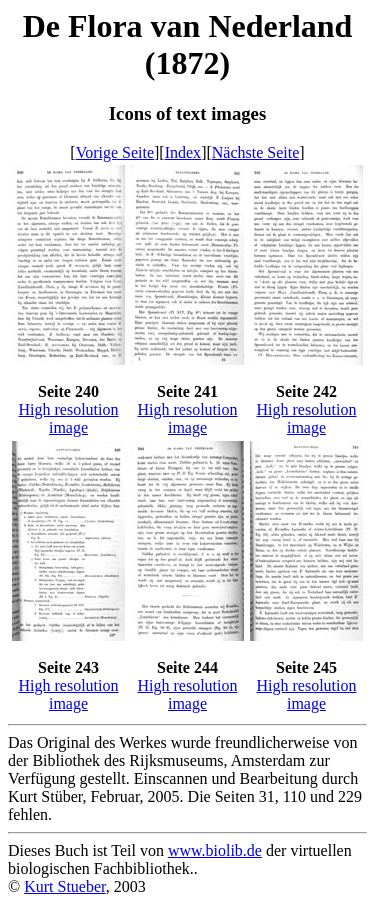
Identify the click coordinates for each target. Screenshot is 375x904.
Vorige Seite (115, 152)
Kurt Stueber (65, 886)
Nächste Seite (256, 152)
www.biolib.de (215, 850)
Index (183, 152)
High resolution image (69, 418)
